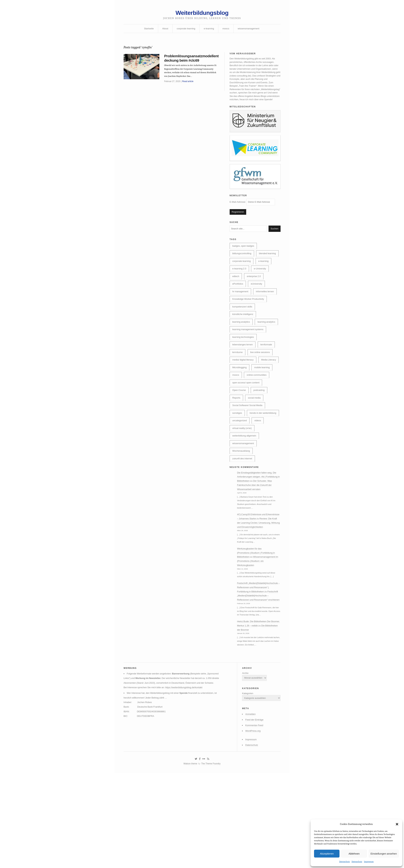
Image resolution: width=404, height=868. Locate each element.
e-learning (209, 30)
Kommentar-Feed (253, 817)
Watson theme (190, 858)
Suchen (274, 241)
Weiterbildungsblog (202, 14)
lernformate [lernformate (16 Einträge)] (268, 380)
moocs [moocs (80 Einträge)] (260, 412)
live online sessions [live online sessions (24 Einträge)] (262, 388)
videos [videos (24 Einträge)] (259, 476)
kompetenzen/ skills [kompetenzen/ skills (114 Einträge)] (243, 332)
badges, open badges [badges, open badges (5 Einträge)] (244, 259)
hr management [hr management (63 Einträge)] (241, 316)
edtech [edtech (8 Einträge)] (236, 300)
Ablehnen (354, 853)
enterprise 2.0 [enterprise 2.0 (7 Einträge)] (255, 300)
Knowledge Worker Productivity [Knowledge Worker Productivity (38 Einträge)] (249, 324)
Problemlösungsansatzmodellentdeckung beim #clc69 (191, 61)
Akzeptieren (327, 853)
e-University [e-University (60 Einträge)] (262, 292)
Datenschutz (344, 862)
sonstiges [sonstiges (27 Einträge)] (238, 460)
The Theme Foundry (212, 858)
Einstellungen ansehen (384, 853)
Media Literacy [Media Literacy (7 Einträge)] (240, 404)
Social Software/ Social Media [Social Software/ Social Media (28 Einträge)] (248, 452)
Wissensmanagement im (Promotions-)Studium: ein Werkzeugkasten (258, 630)
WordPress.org (251, 823)
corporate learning (185, 30)
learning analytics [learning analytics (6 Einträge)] (242, 348)
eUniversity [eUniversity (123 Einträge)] (258, 308)
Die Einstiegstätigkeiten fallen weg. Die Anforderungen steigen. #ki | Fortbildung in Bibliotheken (259, 536)
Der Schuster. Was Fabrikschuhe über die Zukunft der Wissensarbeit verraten (257, 545)
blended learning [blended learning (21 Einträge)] (241, 275)
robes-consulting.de (262, 80)
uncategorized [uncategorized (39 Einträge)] (240, 476)
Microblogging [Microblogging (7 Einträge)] (264, 404)
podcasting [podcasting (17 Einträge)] (261, 436)
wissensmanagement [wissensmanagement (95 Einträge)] (244, 501)
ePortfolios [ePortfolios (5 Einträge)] (238, 308)
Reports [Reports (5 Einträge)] (237, 444)
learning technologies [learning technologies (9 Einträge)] (244, 372)
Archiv (243, 762)
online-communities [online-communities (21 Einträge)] (243, 420)
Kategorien (246, 783)
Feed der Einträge (253, 811)
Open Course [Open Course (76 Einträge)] (240, 436)
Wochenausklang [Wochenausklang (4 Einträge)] (242, 509)
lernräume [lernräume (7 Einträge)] (238, 388)
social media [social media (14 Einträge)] (256, 444)
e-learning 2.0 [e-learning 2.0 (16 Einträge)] (240, 292)
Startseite (147, 30)
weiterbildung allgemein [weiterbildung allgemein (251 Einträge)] (245, 492)
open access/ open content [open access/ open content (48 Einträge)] (247, 428)
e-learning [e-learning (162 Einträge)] (265, 283)
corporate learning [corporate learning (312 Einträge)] (242, 283)
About (164, 30)
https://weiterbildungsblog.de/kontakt (187, 782)
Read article (189, 86)
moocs (227, 30)
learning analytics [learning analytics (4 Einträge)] (242, 356)
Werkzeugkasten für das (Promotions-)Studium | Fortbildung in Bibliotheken (258, 621)
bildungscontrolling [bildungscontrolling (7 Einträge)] (243, 267)
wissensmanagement (250, 30)
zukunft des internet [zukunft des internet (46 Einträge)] (243, 517)
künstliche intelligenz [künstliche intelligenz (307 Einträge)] (244, 340)
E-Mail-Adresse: (254, 213)
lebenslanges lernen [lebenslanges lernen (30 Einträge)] (243, 380)
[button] (397, 824)
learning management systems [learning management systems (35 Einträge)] (249, 364)
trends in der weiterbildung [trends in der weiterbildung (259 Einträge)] (247, 468)
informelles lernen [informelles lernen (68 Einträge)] (267, 316)
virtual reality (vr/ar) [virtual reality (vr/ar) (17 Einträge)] (243, 484)
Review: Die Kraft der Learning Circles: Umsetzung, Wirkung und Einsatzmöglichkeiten (258, 589)
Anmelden (249, 806)
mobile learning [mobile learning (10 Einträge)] (241, 412)
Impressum (369, 862)
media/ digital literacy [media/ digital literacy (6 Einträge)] (244, 396)
